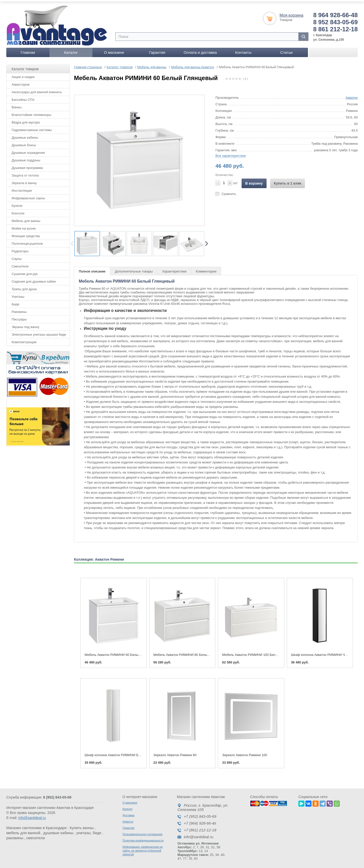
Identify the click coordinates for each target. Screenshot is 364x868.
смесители (36, 835)
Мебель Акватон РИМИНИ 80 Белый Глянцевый (190, 652)
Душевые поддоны (26, 157)
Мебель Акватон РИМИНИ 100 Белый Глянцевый (260, 652)
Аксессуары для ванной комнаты (37, 89)
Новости (128, 819)
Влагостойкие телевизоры (31, 112)
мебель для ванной (23, 830)
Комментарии (206, 269)
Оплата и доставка (200, 50)
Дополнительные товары (134, 269)
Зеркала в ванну (24, 180)
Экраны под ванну (25, 324)
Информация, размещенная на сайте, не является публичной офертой (142, 848)
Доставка (128, 813)
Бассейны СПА (23, 97)
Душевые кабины (25, 135)
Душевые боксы (24, 142)
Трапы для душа (24, 286)
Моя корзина (291, 13)
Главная (28, 50)
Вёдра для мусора (26, 120)
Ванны (17, 104)
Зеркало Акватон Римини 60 (175, 752)
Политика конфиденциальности (143, 838)
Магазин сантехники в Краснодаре (36, 825)
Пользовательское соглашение (142, 832)
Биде (16, 301)
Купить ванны (82, 825)
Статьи (286, 50)
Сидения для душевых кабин (34, 279)
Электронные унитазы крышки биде (39, 332)
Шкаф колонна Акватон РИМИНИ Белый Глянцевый (124, 752)
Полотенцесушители (27, 241)
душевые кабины (58, 830)
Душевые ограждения (28, 150)
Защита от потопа (25, 173)
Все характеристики (230, 153)
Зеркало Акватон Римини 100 (245, 752)
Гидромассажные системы (32, 127)
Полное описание (92, 269)
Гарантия (157, 50)
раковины (15, 835)
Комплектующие (24, 339)
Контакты (243, 50)
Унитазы (18, 294)
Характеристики (174, 269)
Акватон (352, 95)
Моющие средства (26, 233)
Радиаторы (20, 248)
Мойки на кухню (24, 226)
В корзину (254, 181)
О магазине (114, 50)
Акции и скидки (23, 74)
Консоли (18, 210)
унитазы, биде (89, 830)
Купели (17, 203)
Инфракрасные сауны (28, 195)
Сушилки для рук (25, 271)
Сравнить (229, 191)
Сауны (17, 256)
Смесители (20, 264)
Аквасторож (21, 82)
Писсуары (19, 317)
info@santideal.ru (32, 815)
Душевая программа (27, 165)
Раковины (19, 309)
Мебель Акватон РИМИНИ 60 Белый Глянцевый (121, 652)
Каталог (71, 50)
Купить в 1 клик (288, 181)
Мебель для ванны (26, 218)
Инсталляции (22, 188)
